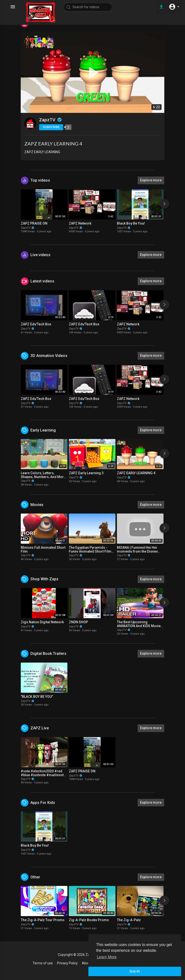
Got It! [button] (135, 971)
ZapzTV (51, 120)
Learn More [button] (107, 957)
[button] (174, 7)
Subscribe (51, 127)
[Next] (164, 204)
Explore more (151, 180)
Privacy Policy (67, 963)
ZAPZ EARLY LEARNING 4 (53, 144)
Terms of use (43, 963)
